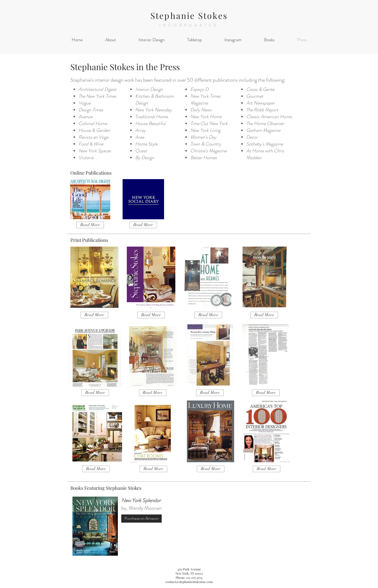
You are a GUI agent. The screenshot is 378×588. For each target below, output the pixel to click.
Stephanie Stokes (189, 15)
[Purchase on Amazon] (141, 519)
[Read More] (90, 225)
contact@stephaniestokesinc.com (189, 582)
